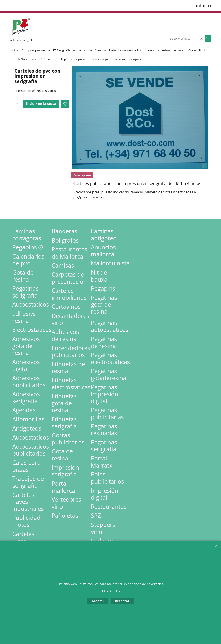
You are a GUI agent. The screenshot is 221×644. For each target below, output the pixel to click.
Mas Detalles (111, 591)
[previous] (205, 50)
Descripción (82, 175)
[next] (209, 50)
